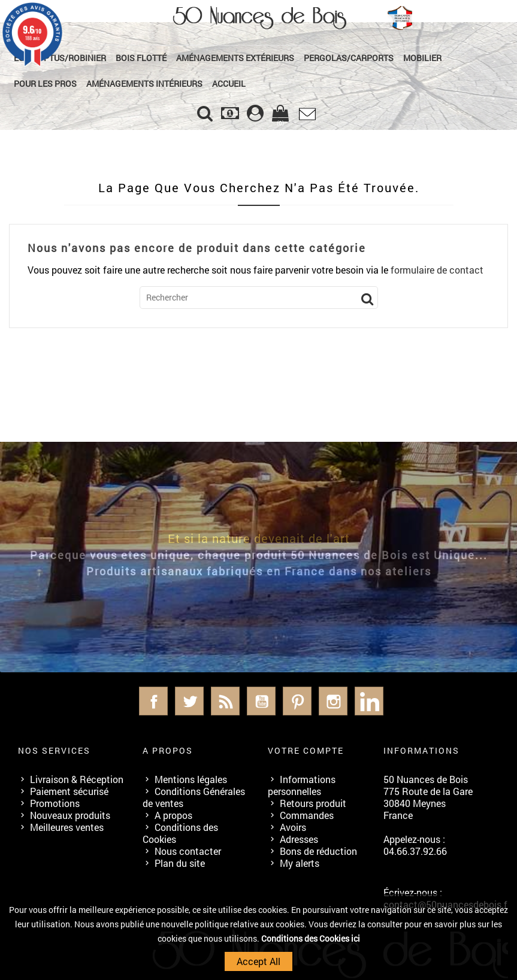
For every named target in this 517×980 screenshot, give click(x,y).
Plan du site (180, 863)
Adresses (299, 839)
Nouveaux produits (70, 815)
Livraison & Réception (77, 779)
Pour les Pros (45, 84)
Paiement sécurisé (69, 791)
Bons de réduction (318, 851)
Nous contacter (188, 851)
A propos (173, 815)
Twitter (189, 701)
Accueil (229, 84)
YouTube (261, 701)
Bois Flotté (141, 58)
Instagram (333, 701)
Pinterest (297, 701)
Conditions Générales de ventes (194, 797)
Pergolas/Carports (349, 58)
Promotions (55, 803)
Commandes (307, 815)
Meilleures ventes (67, 827)
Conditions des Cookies (180, 833)
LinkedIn (369, 701)
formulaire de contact (437, 270)
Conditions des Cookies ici (311, 938)
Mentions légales (191, 779)
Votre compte (306, 750)
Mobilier (422, 58)
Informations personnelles (302, 785)
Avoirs (293, 827)
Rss (225, 701)
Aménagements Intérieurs (144, 84)
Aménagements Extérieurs (235, 58)
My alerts (300, 863)
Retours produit (313, 803)
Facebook (153, 701)
